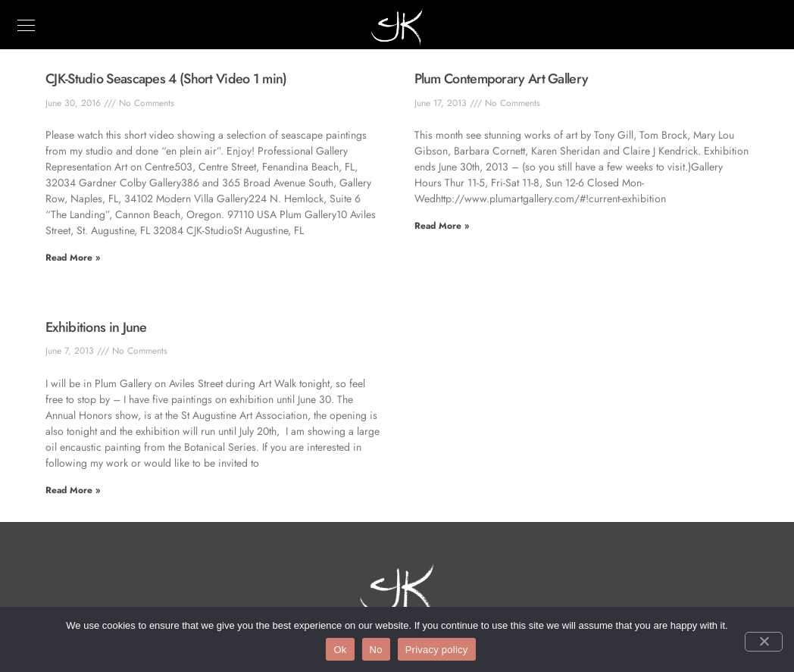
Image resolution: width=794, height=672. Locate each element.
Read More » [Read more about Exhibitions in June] (73, 490)
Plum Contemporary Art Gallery (502, 79)
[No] (764, 642)
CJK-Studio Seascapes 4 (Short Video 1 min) (166, 79)
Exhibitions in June (96, 327)
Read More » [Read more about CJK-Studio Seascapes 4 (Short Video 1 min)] (73, 258)
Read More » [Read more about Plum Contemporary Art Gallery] (442, 226)
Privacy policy (437, 650)
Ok (340, 650)
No (376, 650)
